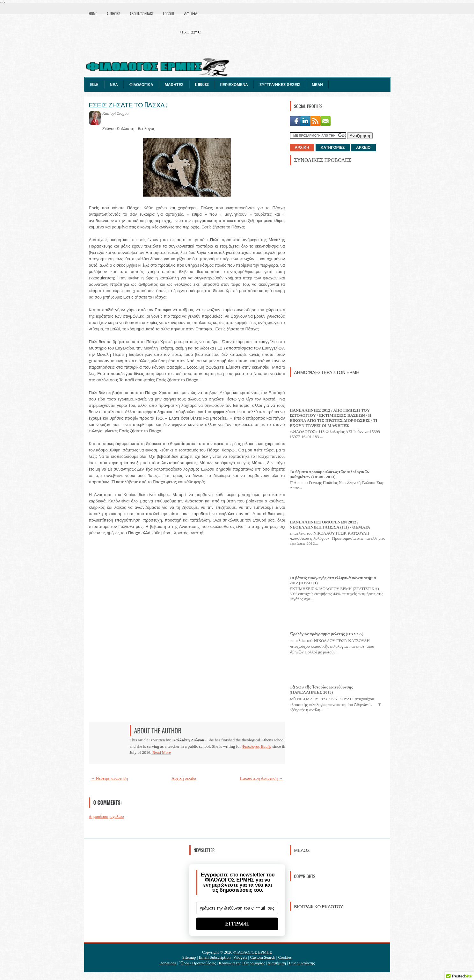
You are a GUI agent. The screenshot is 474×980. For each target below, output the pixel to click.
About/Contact (142, 14)
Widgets (240, 957)
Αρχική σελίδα (184, 778)
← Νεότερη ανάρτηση (109, 778)
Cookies (285, 957)
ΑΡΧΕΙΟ (363, 148)
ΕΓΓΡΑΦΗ (237, 924)
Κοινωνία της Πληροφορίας (242, 963)
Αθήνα (191, 14)
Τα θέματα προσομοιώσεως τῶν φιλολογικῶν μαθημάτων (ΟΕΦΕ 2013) (330, 474)
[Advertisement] (338, 266)
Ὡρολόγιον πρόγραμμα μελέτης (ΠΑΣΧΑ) (327, 634)
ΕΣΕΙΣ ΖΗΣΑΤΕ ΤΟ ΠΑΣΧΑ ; (128, 104)
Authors (113, 14)
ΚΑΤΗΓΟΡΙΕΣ (333, 148)
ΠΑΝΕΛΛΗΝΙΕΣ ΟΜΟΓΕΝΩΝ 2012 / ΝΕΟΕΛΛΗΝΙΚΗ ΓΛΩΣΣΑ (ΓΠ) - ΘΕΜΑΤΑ (330, 525)
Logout (169, 14)
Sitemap (189, 957)
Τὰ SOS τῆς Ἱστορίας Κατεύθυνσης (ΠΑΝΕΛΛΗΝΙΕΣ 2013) (321, 690)
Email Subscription (215, 957)
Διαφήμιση (277, 963)
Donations (168, 963)
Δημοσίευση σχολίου (106, 816)
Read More (161, 752)
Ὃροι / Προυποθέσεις (197, 963)
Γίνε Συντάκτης (302, 963)
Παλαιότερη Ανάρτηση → (261, 778)
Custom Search (263, 957)
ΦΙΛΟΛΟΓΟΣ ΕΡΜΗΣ (253, 952)
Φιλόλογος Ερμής (257, 746)
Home (93, 14)
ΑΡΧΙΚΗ (302, 148)
